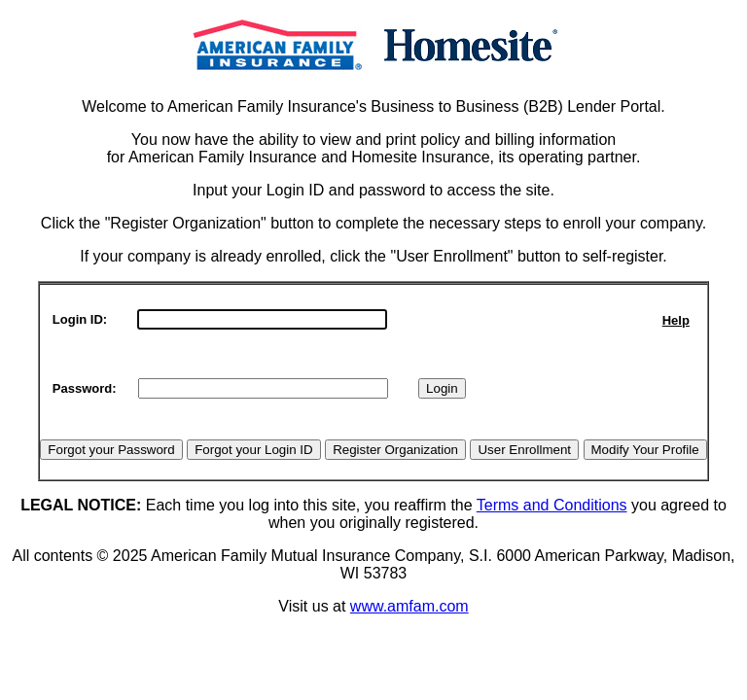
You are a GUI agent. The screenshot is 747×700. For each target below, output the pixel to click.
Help (676, 320)
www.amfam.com (409, 606)
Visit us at (314, 606)
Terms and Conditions (552, 505)
